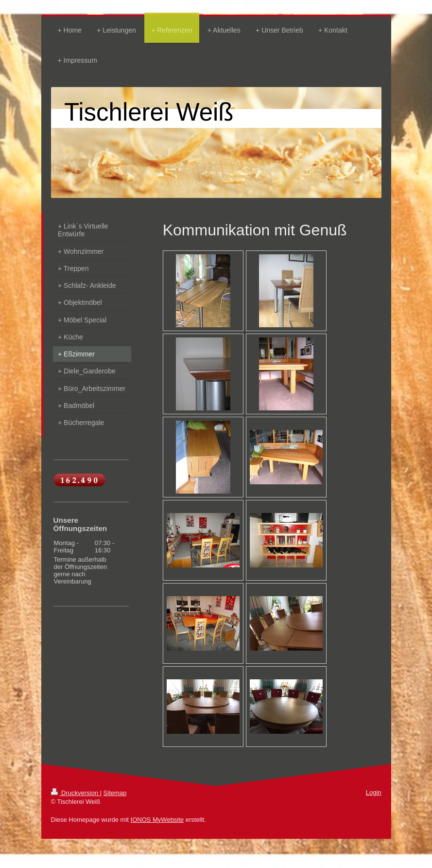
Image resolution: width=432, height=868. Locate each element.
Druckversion (76, 793)
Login (374, 792)
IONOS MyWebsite (157, 820)
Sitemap (115, 793)
